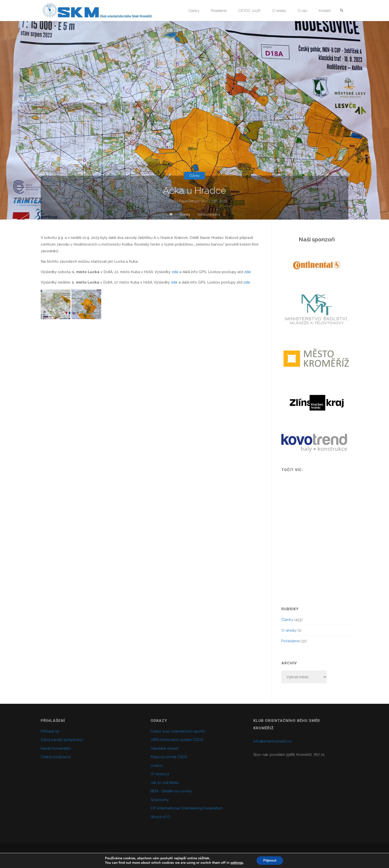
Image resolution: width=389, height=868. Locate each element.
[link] (341, 11)
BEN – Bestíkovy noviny (171, 791)
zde (175, 272)
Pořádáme (291, 641)
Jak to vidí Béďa (164, 783)
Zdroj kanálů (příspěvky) (62, 740)
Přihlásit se (50, 731)
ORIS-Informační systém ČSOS (177, 740)
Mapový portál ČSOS (169, 757)
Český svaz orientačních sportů (178, 731)
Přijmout (270, 860)
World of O (160, 817)
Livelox (157, 766)
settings (236, 863)
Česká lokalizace (56, 757)
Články (195, 176)
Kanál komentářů (56, 748)
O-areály (289, 630)
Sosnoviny (160, 800)
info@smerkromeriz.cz (273, 741)
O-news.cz (160, 774)
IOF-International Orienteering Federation (187, 808)
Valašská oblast (164, 748)
